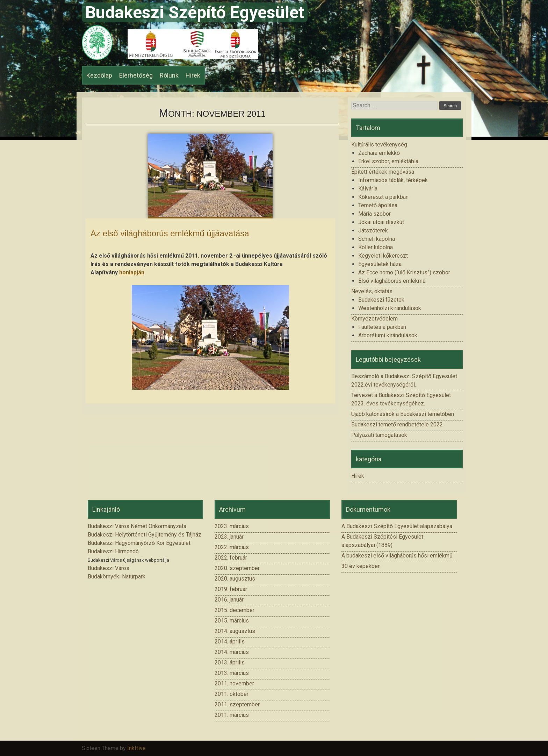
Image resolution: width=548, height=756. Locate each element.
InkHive (136, 748)
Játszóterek (373, 231)
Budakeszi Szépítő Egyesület (195, 12)
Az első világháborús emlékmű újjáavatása (170, 233)
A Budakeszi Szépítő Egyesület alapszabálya (397, 526)
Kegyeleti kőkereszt (383, 256)
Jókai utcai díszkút (381, 222)
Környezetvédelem (374, 319)
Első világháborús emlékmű (392, 281)
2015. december (235, 610)
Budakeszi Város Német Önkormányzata (137, 526)
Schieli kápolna (377, 239)
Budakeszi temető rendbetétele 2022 (397, 424)
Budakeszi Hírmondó (113, 551)
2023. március (232, 526)
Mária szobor (374, 214)
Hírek (193, 75)
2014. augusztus (235, 631)
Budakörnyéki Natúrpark (117, 577)
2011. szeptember (237, 704)
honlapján (132, 272)
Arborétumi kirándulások (388, 335)
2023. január (229, 537)
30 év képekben (361, 566)
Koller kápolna (376, 247)
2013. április (230, 663)
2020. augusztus (235, 579)
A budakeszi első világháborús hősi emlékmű (397, 556)
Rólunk (169, 75)
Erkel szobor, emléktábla (388, 161)
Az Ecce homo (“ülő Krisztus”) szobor (404, 272)
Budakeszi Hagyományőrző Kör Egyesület (139, 543)
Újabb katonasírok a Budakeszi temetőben (403, 414)
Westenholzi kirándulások (390, 308)
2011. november (234, 683)
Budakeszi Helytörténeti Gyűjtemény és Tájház (145, 535)
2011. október (232, 694)
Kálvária (368, 189)
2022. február (231, 558)
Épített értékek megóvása (383, 172)
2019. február (231, 589)
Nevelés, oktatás (372, 291)
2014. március (232, 652)
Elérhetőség (136, 75)
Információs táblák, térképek (393, 180)
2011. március (232, 715)
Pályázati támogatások (379, 435)
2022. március (232, 547)
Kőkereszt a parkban (383, 197)
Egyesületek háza (380, 264)
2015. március (232, 621)
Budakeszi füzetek (381, 300)
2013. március (232, 673)
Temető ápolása (378, 205)
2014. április (230, 642)
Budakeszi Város (109, 568)
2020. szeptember (237, 568)
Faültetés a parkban (382, 327)
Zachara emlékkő (379, 153)
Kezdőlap (99, 75)
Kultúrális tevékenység (379, 145)
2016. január (229, 600)
